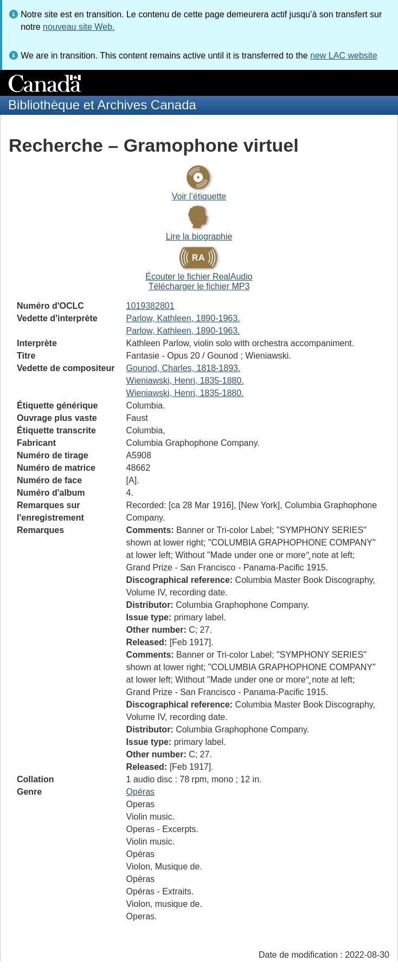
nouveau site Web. (79, 27)
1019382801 (150, 306)
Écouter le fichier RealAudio (199, 277)
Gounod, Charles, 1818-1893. (184, 368)
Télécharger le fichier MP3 (199, 286)
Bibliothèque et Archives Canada (102, 105)
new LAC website (344, 56)
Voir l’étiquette (199, 196)
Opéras (140, 792)
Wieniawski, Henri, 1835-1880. (185, 381)
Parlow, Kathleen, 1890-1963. (183, 318)
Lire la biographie (199, 236)
